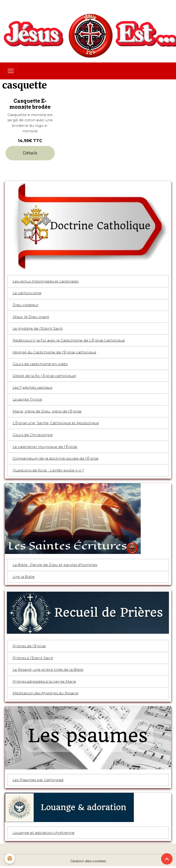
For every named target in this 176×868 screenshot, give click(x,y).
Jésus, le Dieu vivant (31, 317)
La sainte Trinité (27, 399)
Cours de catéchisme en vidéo (40, 364)
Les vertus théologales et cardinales (46, 281)
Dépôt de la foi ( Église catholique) (44, 376)
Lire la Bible (24, 577)
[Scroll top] (167, 859)
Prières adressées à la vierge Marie (44, 681)
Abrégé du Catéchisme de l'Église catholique (54, 352)
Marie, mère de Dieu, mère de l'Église (47, 411)
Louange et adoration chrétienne (44, 833)
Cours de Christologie (33, 435)
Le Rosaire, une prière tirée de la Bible (48, 670)
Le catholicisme (27, 293)
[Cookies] (10, 859)
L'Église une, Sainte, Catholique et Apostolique (56, 423)
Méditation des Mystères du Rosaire (45, 693)
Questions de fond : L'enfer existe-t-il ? (48, 470)
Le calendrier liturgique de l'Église (45, 447)
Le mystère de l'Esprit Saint (38, 328)
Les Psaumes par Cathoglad (38, 780)
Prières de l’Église (29, 646)
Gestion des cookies (88, 861)
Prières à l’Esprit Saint (33, 658)
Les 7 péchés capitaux (33, 387)
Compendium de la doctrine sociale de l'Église (56, 458)
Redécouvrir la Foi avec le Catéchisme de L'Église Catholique (69, 340)
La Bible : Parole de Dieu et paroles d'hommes (55, 565)
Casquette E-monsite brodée (30, 104)
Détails (30, 153)
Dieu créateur (26, 305)
